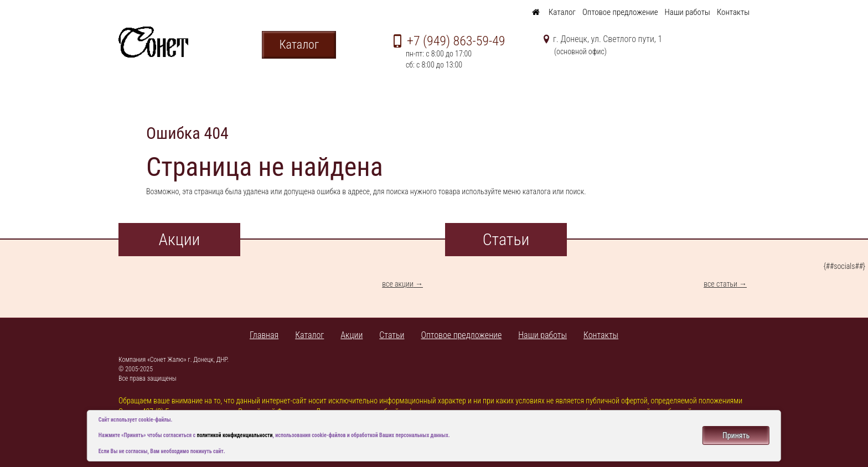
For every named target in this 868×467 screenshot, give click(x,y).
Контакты (733, 12)
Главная (264, 335)
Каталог (562, 12)
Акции (352, 335)
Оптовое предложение (620, 12)
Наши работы (688, 12)
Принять (736, 435)
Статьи (392, 335)
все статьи (720, 284)
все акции (398, 284)
